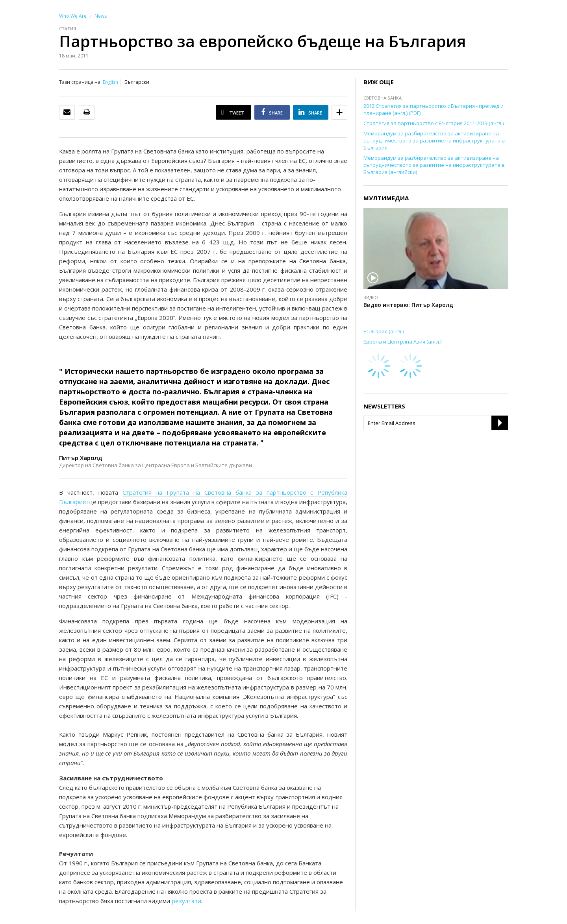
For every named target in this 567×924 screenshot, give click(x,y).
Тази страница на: (80, 82)
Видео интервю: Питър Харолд (408, 305)
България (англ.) (384, 331)
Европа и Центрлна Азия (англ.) (402, 342)
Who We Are (73, 16)
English (110, 82)
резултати (186, 901)
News (101, 16)
